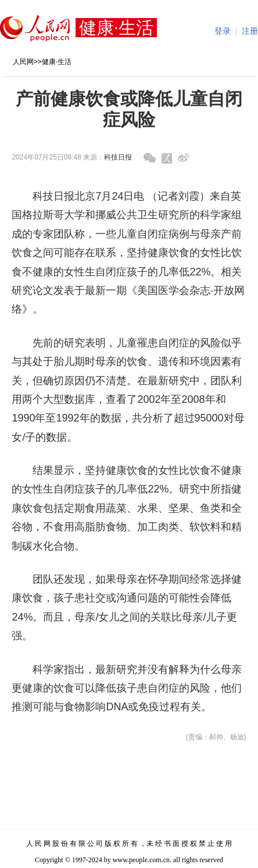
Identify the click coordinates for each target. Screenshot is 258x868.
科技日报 (118, 157)
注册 (250, 31)
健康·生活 (57, 62)
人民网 (23, 62)
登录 (223, 31)
